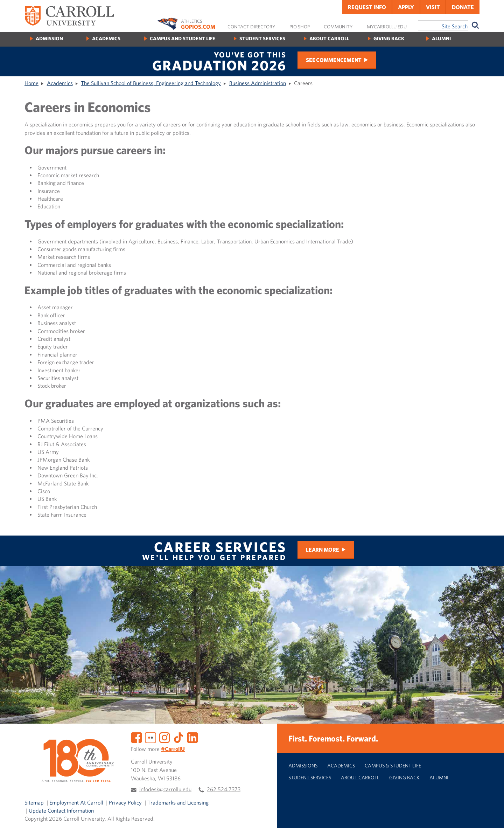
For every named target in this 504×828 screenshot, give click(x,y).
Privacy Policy (125, 802)
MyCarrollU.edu (387, 27)
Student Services (262, 38)
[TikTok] (178, 737)
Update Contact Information (61, 810)
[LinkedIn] (192, 737)
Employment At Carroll (76, 802)
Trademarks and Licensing (178, 802)
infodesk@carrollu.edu (165, 789)
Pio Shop (300, 27)
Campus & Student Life (393, 765)
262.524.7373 (224, 789)
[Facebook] (136, 737)
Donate (463, 7)
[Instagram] (164, 737)
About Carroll (329, 38)
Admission (49, 38)
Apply (406, 7)
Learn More (323, 550)
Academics (106, 38)
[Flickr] (150, 737)
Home (31, 83)
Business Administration (258, 83)
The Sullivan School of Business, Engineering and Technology (151, 83)
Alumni (441, 38)
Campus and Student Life (183, 38)
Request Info (367, 7)
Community (338, 27)
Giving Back (389, 38)
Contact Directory (251, 27)
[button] (491, 815)
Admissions (303, 765)
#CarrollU (173, 749)
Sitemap (34, 802)
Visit (433, 7)
